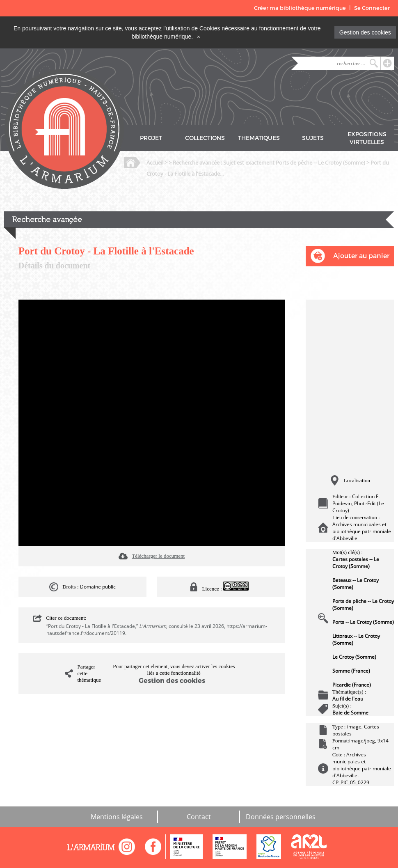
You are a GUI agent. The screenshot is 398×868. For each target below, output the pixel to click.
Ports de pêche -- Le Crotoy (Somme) (363, 605)
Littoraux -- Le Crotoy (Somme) (356, 639)
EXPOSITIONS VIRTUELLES (367, 138)
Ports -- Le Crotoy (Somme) (363, 622)
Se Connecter (372, 8)
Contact (199, 817)
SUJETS (313, 138)
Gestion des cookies (365, 32)
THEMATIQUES (259, 138)
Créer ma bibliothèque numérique (300, 8)
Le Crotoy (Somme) (354, 657)
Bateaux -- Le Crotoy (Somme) (356, 584)
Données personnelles (281, 817)
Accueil (155, 163)
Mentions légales (117, 817)
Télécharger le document (158, 556)
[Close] (199, 37)
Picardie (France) (352, 685)
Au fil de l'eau (348, 699)
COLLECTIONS (205, 138)
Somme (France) (351, 671)
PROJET (151, 138)
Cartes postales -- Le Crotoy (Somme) (356, 563)
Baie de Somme (350, 713)
